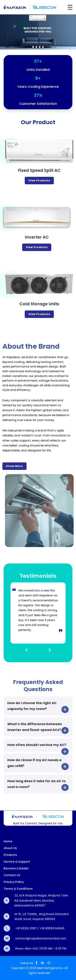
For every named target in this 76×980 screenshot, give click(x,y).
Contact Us (12, 878)
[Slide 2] (36, 47)
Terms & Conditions (18, 891)
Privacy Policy (14, 884)
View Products (42, 180)
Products (10, 857)
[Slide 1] (33, 47)
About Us (10, 850)
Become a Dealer (16, 871)
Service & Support (17, 864)
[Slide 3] (40, 47)
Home (8, 844)
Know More (12, 466)
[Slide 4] (43, 47)
